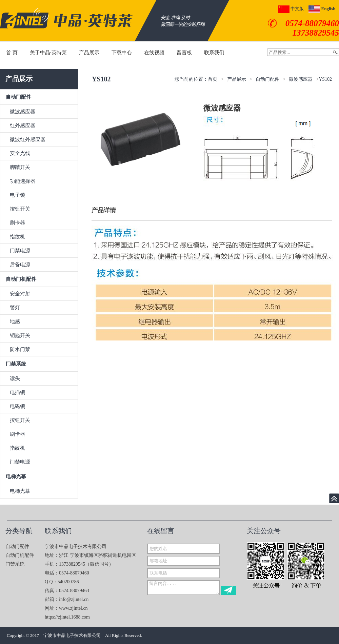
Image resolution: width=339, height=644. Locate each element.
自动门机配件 (21, 279)
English (322, 9)
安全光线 (20, 153)
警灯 (15, 308)
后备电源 (20, 265)
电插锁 (17, 392)
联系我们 (214, 53)
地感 (15, 321)
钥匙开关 (20, 335)
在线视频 (154, 53)
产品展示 (89, 53)
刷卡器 (17, 223)
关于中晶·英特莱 (48, 53)
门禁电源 (20, 251)
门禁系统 (16, 364)
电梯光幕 (16, 476)
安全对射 (20, 294)
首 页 (12, 53)
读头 (15, 378)
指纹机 (17, 237)
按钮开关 (20, 209)
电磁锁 (17, 406)
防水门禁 (20, 349)
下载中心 (122, 53)
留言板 (184, 53)
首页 (213, 79)
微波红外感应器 (28, 139)
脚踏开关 (20, 167)
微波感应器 (23, 112)
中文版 (291, 9)
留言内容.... (183, 588)
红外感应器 (23, 125)
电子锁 (17, 195)
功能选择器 (23, 181)
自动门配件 (18, 97)
